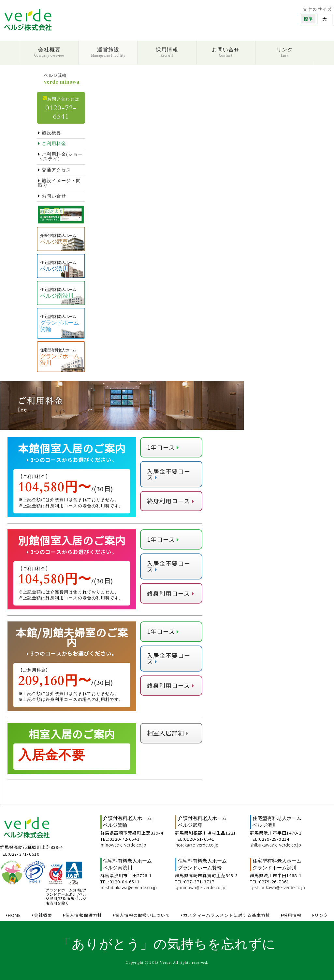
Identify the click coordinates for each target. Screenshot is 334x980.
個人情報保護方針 (83, 915)
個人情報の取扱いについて (142, 915)
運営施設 (108, 52)
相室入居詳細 (168, 733)
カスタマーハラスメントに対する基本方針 (225, 915)
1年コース (163, 447)
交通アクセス (55, 170)
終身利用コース (171, 501)
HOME (13, 915)
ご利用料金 (52, 144)
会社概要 (49, 52)
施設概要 (50, 133)
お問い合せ (226, 52)
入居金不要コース (169, 474)
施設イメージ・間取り (59, 183)
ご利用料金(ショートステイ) (60, 157)
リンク (285, 52)
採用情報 (167, 52)
